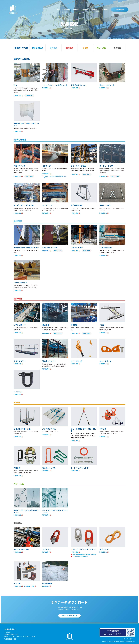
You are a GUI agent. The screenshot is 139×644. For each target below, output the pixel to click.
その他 (85, 48)
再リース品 (101, 48)
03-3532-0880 (11, 639)
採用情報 (105, 10)
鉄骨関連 (69, 48)
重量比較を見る (30, 586)
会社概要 (85, 10)
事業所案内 (95, 10)
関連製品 (117, 48)
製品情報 (76, 10)
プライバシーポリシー (129, 639)
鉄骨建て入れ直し (22, 48)
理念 (58, 10)
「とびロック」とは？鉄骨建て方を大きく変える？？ (55, 177)
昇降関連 (53, 48)
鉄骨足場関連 (37, 48)
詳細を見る (18, 96)
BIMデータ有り (29, 95)
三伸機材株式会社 (13, 10)
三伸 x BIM (66, 10)
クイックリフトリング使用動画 (80, 556)
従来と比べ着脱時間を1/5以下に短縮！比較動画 (84, 554)
